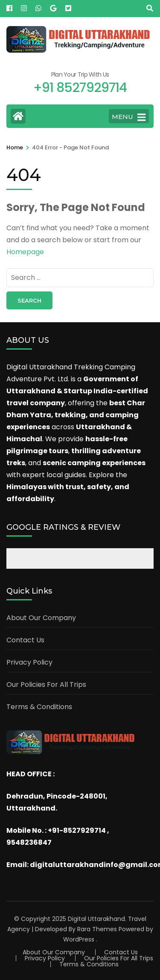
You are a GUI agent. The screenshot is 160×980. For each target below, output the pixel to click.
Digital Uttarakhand (96, 919)
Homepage (25, 252)
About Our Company (41, 618)
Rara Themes (97, 929)
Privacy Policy (29, 662)
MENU (129, 117)
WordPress (79, 939)
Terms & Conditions (39, 707)
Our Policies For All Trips (46, 685)
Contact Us (25, 640)
